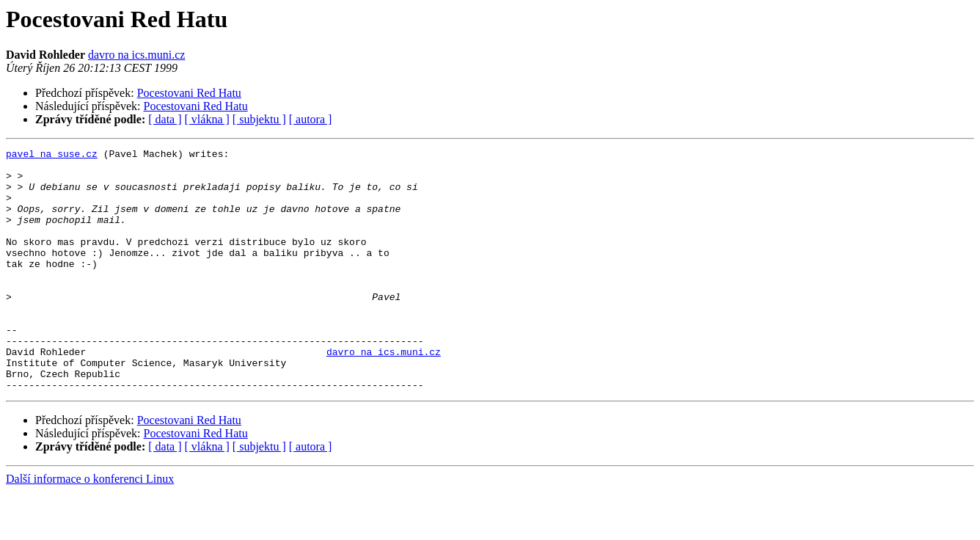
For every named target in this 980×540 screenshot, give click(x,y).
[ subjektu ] (259, 119)
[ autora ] (311, 119)
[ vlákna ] (207, 119)
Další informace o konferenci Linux (90, 527)
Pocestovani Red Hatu (189, 93)
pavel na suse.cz (52, 156)
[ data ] (165, 119)
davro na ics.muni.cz (136, 55)
